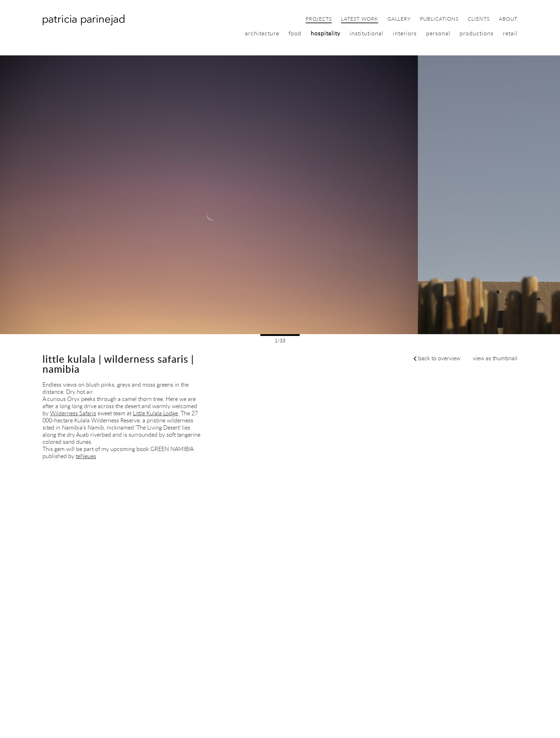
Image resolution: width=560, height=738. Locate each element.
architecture (262, 33)
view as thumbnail (495, 358)
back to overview (439, 358)
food (295, 33)
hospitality (326, 33)
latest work (360, 19)
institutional (367, 33)
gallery (399, 19)
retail (510, 33)
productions (477, 33)
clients (479, 19)
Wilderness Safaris (73, 413)
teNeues (86, 456)
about (508, 19)
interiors (405, 33)
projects (319, 19)
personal (438, 33)
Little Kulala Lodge (155, 413)
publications (439, 19)
